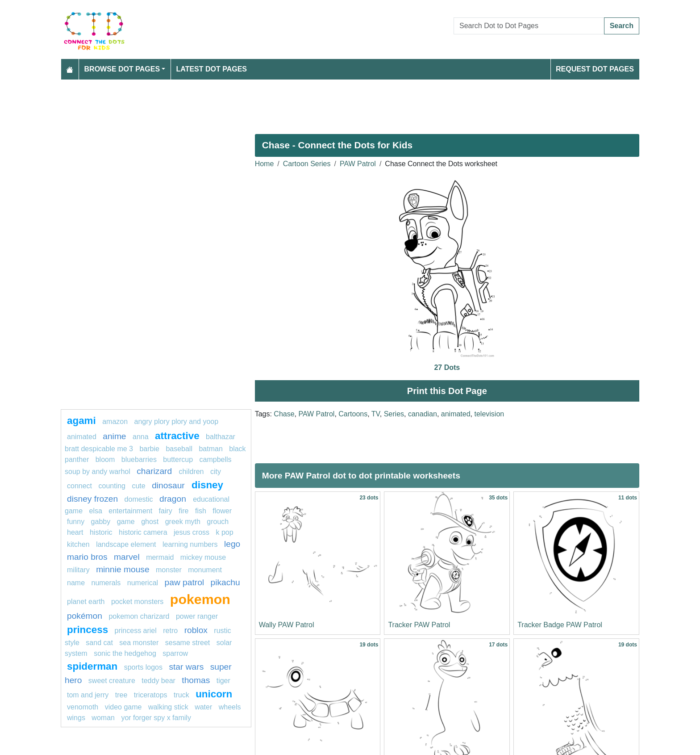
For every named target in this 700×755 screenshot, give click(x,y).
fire (183, 511)
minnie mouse (123, 569)
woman (103, 718)
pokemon (200, 599)
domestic (139, 499)
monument (205, 570)
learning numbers (190, 544)
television (490, 414)
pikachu (225, 582)
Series (394, 414)
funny (76, 522)
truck (181, 695)
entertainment (130, 511)
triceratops (151, 695)
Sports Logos (143, 667)
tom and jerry (88, 695)
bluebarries (139, 459)
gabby (101, 522)
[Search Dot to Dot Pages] (529, 26)
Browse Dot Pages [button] (122, 69)
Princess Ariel (136, 631)
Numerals (106, 583)
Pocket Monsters (137, 602)
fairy (166, 511)
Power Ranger (197, 616)
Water (203, 707)
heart (75, 532)
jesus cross (192, 532)
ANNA (141, 437)
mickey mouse (203, 557)
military (78, 570)
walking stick (168, 707)
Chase (284, 414)
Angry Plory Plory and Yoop (177, 422)
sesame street (187, 643)
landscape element (126, 544)
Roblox (196, 630)
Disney (207, 485)
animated (456, 414)
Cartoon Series (307, 164)
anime (114, 436)
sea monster (139, 643)
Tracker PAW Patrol (419, 625)
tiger (223, 681)
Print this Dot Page (447, 391)
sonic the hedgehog (125, 653)
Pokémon (85, 616)
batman (210, 449)
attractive (177, 436)
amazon (115, 422)
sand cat (99, 643)
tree (121, 695)
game (126, 522)
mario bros (87, 557)
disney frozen (92, 499)
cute (138, 486)
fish (201, 511)
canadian (423, 414)
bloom (105, 459)
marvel (127, 557)
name (76, 583)
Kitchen (78, 544)
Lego (232, 544)
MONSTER (169, 570)
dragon (174, 499)
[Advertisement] (329, 103)
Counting (112, 486)
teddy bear (158, 681)
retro (170, 631)
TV (376, 414)
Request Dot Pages (595, 69)
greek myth (183, 522)
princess (87, 630)
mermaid (160, 557)
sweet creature (112, 681)
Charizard (155, 471)
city (216, 472)
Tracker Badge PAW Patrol (560, 625)
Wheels (230, 707)
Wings (76, 718)
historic (101, 532)
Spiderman (92, 666)
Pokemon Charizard (139, 616)
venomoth (83, 707)
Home (265, 164)
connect (79, 486)
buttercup (178, 459)
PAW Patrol (358, 164)
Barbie (149, 449)
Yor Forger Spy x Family (156, 718)
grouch (218, 522)
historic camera (143, 532)
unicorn (214, 694)
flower (222, 511)
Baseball (179, 449)
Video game (123, 707)
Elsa (95, 511)
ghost (150, 522)
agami (81, 421)
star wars (186, 667)
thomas (196, 680)
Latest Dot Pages (212, 69)
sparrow (175, 653)
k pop (224, 532)
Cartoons (353, 414)
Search (622, 26)
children (191, 472)
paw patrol (185, 582)
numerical (143, 583)
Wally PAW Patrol (287, 625)
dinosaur (169, 485)
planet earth (86, 602)
